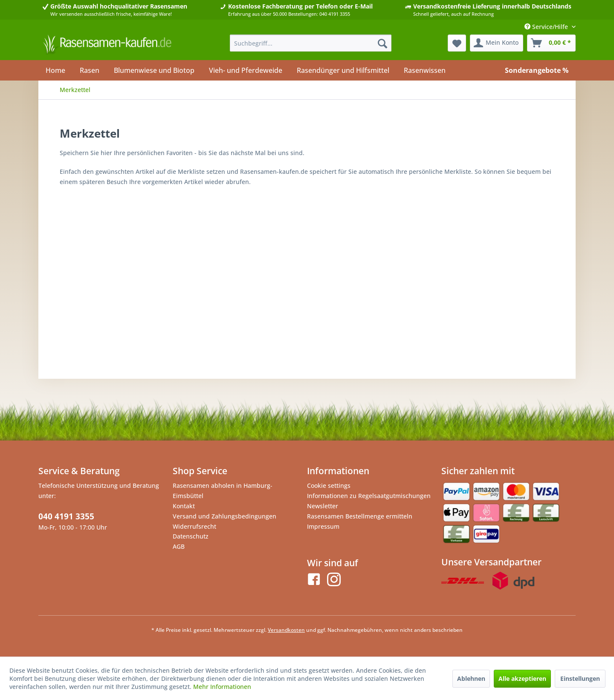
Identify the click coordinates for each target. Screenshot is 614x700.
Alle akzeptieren (522, 678)
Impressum (323, 526)
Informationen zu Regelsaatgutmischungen (369, 496)
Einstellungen (580, 678)
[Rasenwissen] (425, 70)
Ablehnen (471, 678)
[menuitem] (311, 43)
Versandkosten (286, 630)
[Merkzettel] (457, 43)
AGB (179, 546)
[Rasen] (90, 70)
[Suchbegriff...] (311, 43)
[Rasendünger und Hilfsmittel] (343, 70)
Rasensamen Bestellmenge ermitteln (360, 516)
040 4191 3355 (66, 516)
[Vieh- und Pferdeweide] (246, 70)
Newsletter (323, 506)
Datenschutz (191, 536)
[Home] (55, 70)
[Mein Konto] (497, 43)
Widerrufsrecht (194, 526)
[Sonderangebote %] (537, 70)
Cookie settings (329, 485)
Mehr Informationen (222, 687)
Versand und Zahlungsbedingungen (224, 516)
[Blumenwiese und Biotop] (154, 70)
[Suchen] (382, 43)
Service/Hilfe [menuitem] (547, 27)
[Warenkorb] (551, 43)
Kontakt (184, 506)
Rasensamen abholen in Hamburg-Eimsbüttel (223, 491)
